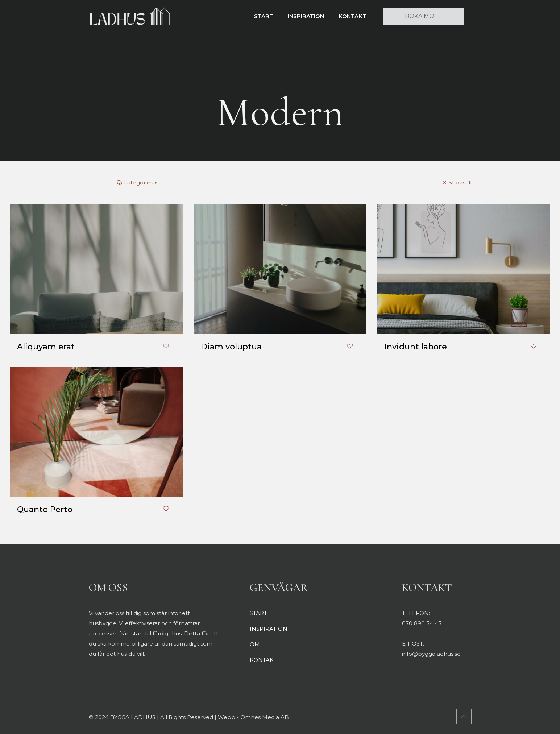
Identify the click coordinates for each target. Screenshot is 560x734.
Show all (457, 183)
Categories (138, 183)
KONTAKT (263, 660)
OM (255, 644)
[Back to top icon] (464, 717)
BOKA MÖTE (424, 16)
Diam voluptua (231, 347)
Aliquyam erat (46, 347)
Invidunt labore (416, 347)
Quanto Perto (45, 509)
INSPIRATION (269, 629)
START (258, 613)
